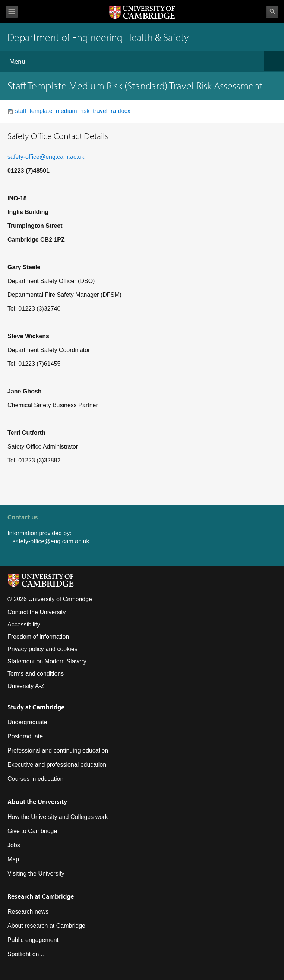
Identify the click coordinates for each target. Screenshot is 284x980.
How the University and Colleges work (58, 817)
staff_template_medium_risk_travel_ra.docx (72, 111)
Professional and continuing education (58, 750)
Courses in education (35, 779)
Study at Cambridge (36, 707)
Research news (28, 912)
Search (272, 12)
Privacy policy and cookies (42, 649)
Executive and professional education (57, 765)
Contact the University (37, 612)
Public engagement (33, 940)
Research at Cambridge (41, 896)
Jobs (14, 845)
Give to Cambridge (32, 831)
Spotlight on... (26, 954)
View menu (12, 12)
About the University (37, 802)
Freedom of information (38, 637)
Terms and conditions (36, 674)
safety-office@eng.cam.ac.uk (46, 157)
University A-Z (26, 686)
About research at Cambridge (46, 926)
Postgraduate (25, 736)
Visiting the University (36, 874)
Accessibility (24, 624)
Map (13, 859)
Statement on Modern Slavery (47, 661)
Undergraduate (27, 722)
